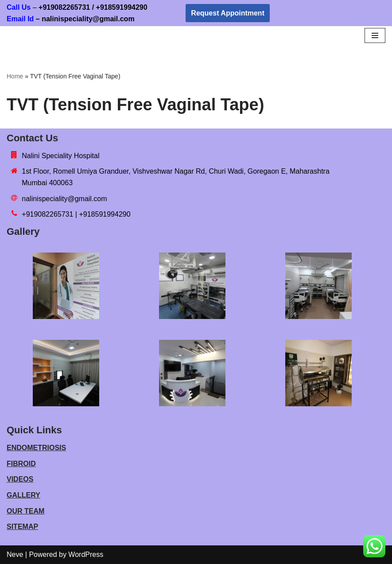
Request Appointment (228, 13)
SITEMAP (22, 527)
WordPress (86, 554)
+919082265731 (64, 7)
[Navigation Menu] (375, 35)
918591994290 (138, 7)
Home (15, 76)
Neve (15, 554)
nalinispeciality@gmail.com (64, 199)
